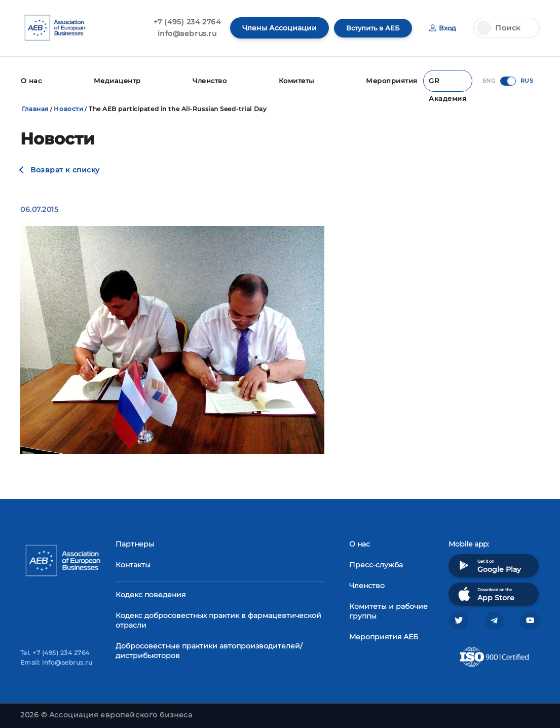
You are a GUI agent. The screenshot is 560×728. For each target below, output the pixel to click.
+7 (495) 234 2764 (182, 22)
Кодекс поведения (151, 593)
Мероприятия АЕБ (384, 635)
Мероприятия (395, 80)
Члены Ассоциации (274, 28)
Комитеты (299, 80)
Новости (68, 107)
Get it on (489, 563)
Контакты (133, 563)
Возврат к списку (65, 168)
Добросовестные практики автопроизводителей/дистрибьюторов (209, 649)
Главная (35, 107)
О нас (31, 80)
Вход (442, 28)
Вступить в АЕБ (370, 28)
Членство (210, 80)
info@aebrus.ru (182, 33)
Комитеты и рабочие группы (388, 609)
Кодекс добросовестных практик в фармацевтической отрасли (218, 618)
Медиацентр (117, 80)
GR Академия (449, 83)
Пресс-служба (376, 563)
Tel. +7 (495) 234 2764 (55, 653)
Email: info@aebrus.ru (56, 662)
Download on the (485, 592)
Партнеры (135, 542)
